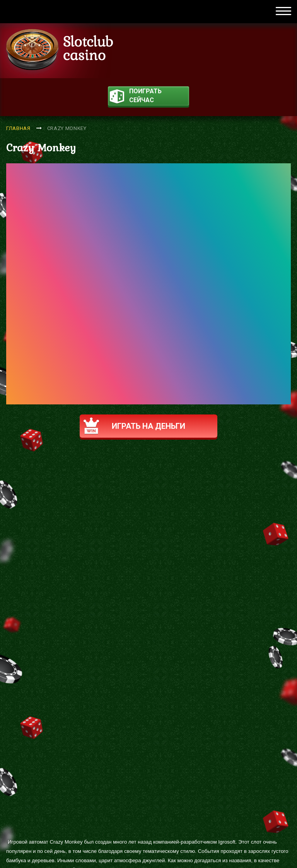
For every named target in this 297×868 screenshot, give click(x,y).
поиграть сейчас (136, 97)
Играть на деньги (134, 426)
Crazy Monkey (67, 128)
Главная (18, 128)
